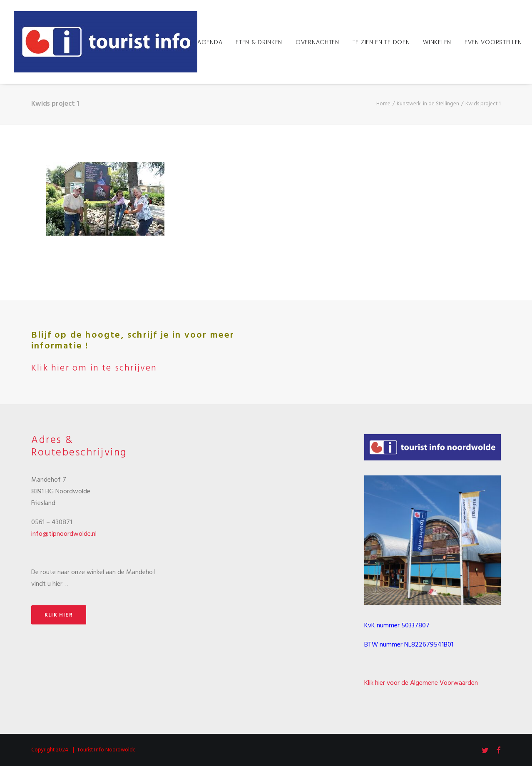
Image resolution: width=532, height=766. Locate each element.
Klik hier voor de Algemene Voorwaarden (421, 683)
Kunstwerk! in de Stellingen (428, 104)
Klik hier (59, 615)
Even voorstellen (493, 42)
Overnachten (317, 42)
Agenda (210, 42)
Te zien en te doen (381, 42)
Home (383, 104)
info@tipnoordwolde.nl (64, 534)
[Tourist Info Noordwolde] (106, 42)
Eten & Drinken (259, 42)
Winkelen (437, 42)
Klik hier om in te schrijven (94, 368)
